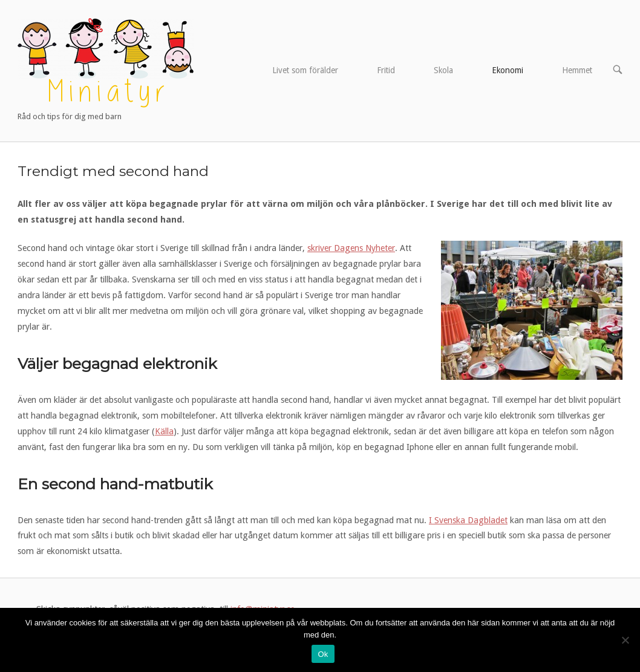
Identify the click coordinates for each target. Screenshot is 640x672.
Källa (164, 431)
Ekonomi (508, 70)
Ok (323, 654)
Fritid (386, 70)
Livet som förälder (305, 70)
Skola (443, 70)
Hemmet (577, 70)
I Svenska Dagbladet (468, 520)
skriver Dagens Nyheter (351, 248)
